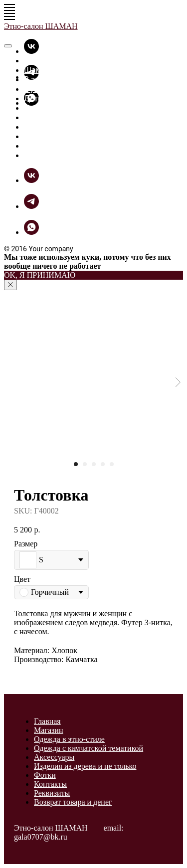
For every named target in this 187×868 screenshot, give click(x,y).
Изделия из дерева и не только (85, 766)
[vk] (31, 51)
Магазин (48, 730)
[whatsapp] (31, 232)
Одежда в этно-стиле (69, 739)
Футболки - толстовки (64, 89)
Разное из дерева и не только (80, 117)
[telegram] (31, 206)
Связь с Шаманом (58, 155)
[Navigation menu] (9, 7)
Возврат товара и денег (73, 802)
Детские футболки (58, 98)
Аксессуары (54, 757)
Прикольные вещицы (64, 108)
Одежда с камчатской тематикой (89, 748)
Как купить (45, 146)
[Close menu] (8, 46)
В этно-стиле (48, 80)
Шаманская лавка (58, 70)
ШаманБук (44, 136)
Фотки (36, 127)
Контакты (50, 784)
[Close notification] (10, 285)
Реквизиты (52, 793)
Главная (39, 61)
